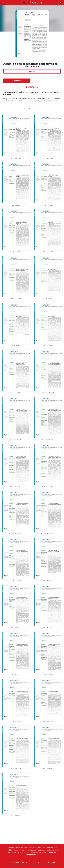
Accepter (52, 862)
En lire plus (32, 108)
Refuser (37, 862)
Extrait (32, 71)
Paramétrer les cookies (18, 862)
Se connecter (17, 81)
